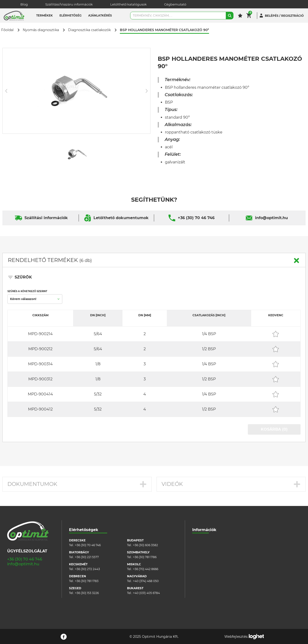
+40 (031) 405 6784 (146, 593)
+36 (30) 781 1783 (87, 581)
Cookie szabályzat (205, 562)
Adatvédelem (202, 569)
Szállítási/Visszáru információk (69, 4)
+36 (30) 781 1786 (145, 557)
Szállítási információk (46, 218)
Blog (24, 4)
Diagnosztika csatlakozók (89, 30)
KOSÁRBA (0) (274, 429)
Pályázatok (200, 576)
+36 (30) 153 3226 (87, 593)
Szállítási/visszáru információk (214, 547)
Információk (204, 530)
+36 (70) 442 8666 (146, 569)
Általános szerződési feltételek (214, 555)
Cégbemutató (175, 4)
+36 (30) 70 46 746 (196, 218)
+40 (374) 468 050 (146, 581)
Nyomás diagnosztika (41, 30)
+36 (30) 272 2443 (87, 569)
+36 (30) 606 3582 (145, 545)
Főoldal (7, 30)
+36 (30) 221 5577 (87, 557)
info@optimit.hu (271, 218)
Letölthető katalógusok (128, 4)
